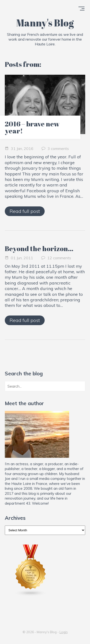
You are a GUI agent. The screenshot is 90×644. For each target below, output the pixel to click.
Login (64, 632)
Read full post (25, 211)
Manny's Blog (45, 23)
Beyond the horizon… (39, 248)
